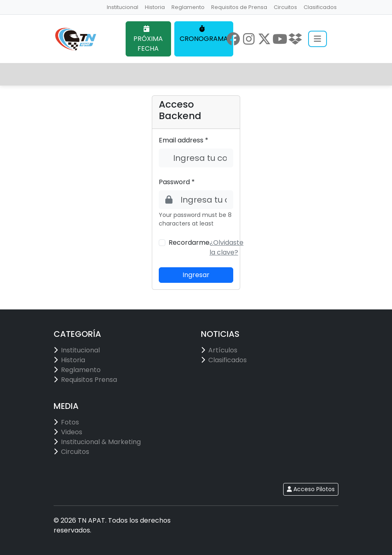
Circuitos (285, 7)
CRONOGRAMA (204, 34)
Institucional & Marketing (101, 442)
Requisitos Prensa (89, 380)
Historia (155, 7)
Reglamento (188, 7)
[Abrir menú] (318, 39)
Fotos (70, 422)
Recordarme (189, 243)
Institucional (123, 7)
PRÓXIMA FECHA (148, 39)
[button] (226, 247)
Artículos (223, 350)
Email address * (184, 140)
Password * (177, 182)
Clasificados (320, 7)
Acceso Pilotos (311, 489)
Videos (72, 432)
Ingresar (196, 275)
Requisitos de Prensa (239, 7)
